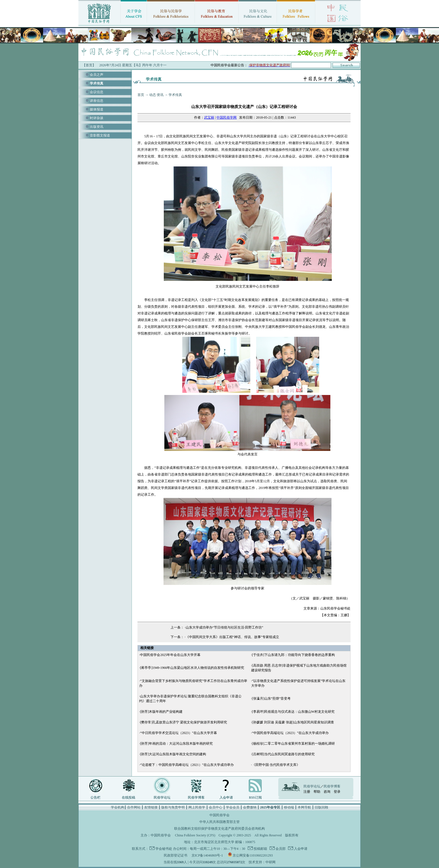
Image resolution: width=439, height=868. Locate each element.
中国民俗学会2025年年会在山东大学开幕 (170, 655)
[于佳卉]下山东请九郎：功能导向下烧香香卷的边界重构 (293, 655)
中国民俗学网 (226, 117)
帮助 (317, 792)
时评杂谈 (97, 118)
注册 (307, 792)
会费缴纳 (250, 807)
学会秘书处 (164, 849)
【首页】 (89, 65)
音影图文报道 (100, 135)
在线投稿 (129, 798)
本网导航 (304, 807)
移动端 (289, 807)
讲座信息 (97, 101)
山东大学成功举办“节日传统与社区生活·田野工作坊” (225, 627)
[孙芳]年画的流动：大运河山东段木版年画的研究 (176, 744)
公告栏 (95, 798)
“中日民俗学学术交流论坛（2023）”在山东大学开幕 (178, 733)
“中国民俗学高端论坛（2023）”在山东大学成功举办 (290, 733)
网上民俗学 (197, 807)
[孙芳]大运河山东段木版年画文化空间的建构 (173, 754)
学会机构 (118, 807)
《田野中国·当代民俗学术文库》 (276, 765)
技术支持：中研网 (262, 862)
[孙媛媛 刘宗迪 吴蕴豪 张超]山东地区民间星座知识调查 (293, 722)
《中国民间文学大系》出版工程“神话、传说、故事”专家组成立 (233, 637)
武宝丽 (209, 117)
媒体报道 (97, 109)
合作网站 (134, 807)
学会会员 (233, 807)
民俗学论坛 (162, 798)
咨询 (327, 792)
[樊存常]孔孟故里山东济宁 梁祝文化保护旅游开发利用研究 (184, 722)
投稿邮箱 (260, 849)
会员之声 (97, 75)
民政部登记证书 (176, 855)
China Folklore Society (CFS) (195, 835)
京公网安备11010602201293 (253, 855)
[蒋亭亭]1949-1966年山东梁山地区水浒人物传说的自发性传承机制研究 (192, 668)
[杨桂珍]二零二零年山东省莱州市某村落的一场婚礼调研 (293, 744)
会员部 (280, 849)
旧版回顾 (321, 807)
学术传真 (175, 95)
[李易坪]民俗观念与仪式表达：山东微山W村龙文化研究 (293, 712)
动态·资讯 (156, 95)
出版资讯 (97, 127)
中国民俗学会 (161, 835)
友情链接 (151, 807)
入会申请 (226, 798)
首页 (141, 95)
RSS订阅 (255, 798)
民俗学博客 (196, 798)
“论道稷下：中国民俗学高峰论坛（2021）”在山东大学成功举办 (187, 765)
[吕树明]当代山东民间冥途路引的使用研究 (283, 754)
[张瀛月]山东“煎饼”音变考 (271, 698)
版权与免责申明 (173, 807)
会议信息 (97, 92)
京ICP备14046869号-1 (207, 855)
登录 (337, 792)
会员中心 (216, 807)
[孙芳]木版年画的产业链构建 (161, 712)
